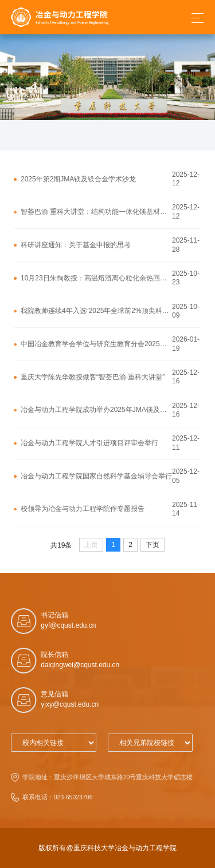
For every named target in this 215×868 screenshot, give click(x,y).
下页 (153, 545)
